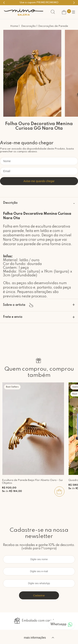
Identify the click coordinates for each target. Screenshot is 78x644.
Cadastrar (39, 595)
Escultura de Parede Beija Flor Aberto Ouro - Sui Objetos (32, 482)
